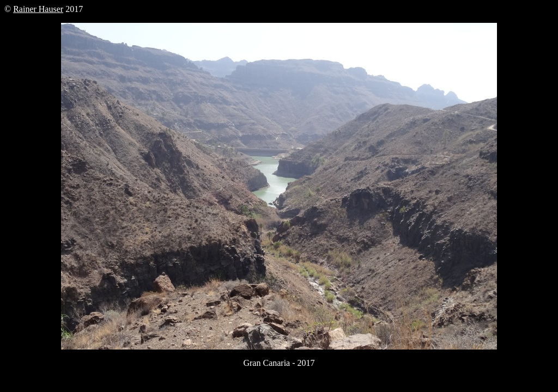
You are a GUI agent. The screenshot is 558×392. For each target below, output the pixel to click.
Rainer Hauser (38, 9)
